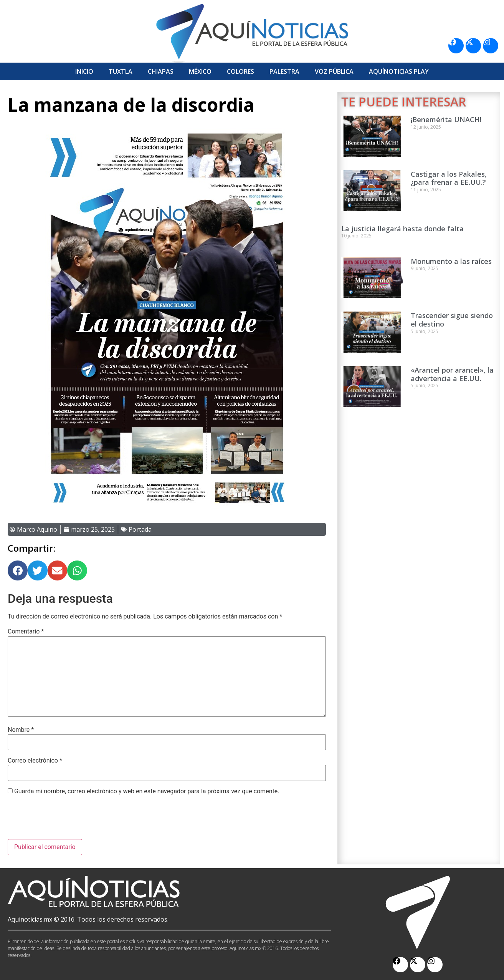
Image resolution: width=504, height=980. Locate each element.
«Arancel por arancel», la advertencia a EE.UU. (452, 374)
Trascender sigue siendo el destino (452, 320)
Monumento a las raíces (451, 261)
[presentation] (66, 820)
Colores (240, 71)
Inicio (84, 71)
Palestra (284, 71)
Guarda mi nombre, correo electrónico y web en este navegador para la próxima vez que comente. (147, 791)
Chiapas (161, 71)
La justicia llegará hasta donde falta (402, 229)
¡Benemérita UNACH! (446, 119)
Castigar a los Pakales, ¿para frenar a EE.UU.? (449, 178)
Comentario (26, 632)
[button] (18, 570)
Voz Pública (334, 71)
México (200, 71)
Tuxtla (121, 71)
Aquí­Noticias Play (399, 71)
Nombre (21, 730)
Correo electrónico (35, 761)
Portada (140, 529)
